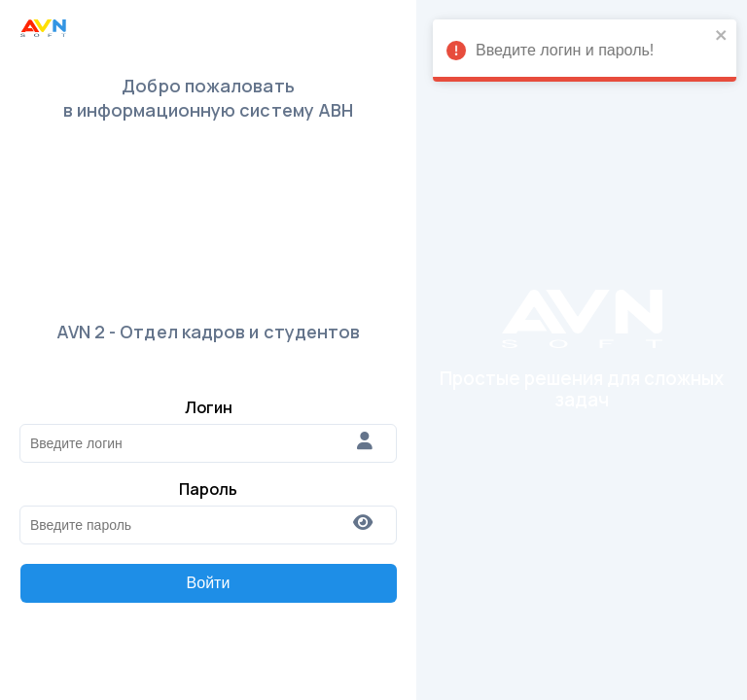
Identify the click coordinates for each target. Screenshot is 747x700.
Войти (209, 583)
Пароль (208, 489)
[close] (705, 36)
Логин (209, 407)
